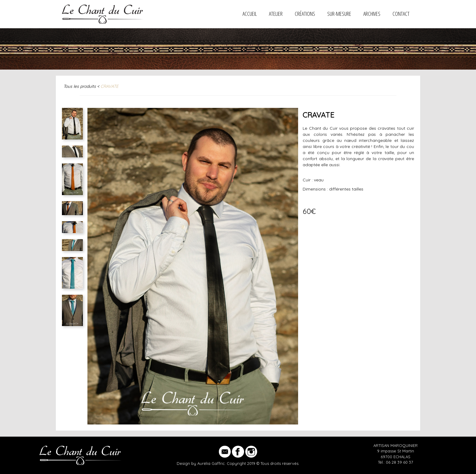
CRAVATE (109, 86)
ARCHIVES (372, 14)
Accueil (250, 14)
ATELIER (276, 14)
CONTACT (401, 14)
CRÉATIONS (305, 14)
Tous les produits (80, 86)
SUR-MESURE (339, 14)
